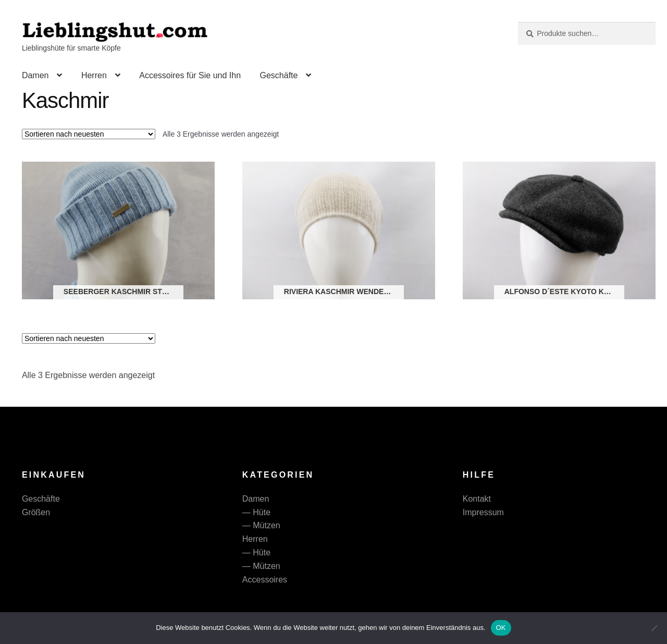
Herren (94, 75)
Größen (36, 512)
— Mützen (261, 525)
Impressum (483, 512)
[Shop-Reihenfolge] (89, 134)
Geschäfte (279, 75)
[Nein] (654, 628)
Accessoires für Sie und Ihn (190, 75)
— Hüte (256, 512)
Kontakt (477, 499)
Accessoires (265, 580)
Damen (35, 75)
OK (501, 628)
